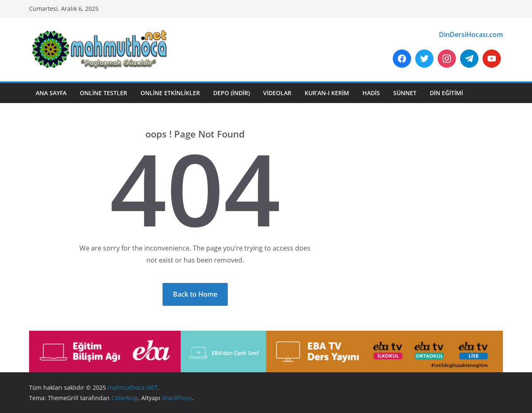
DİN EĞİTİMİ (446, 93)
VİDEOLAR (277, 93)
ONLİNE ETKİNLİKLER (170, 93)
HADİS (371, 93)
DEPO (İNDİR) (232, 93)
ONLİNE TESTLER (103, 93)
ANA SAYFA (51, 93)
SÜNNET (405, 93)
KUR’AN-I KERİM (327, 93)
